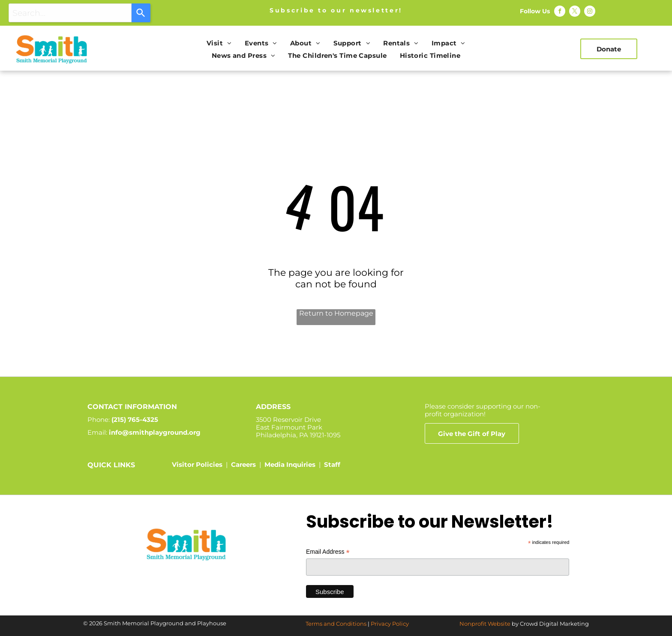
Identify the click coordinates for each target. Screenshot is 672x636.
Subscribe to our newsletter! (336, 10)
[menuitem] (219, 43)
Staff (332, 464)
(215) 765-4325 (135, 420)
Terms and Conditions (336, 624)
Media (274, 464)
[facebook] (560, 12)
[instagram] (590, 12)
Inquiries (301, 464)
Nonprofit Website (485, 624)
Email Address (328, 552)
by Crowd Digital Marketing (550, 624)
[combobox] (70, 13)
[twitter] (575, 12)
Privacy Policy (390, 624)
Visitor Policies (197, 464)
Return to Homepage (336, 313)
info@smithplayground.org (155, 432)
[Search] (141, 13)
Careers (243, 464)
